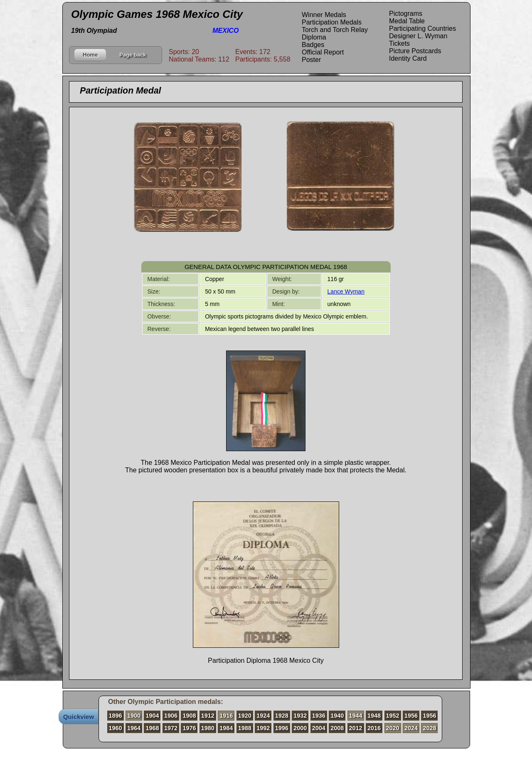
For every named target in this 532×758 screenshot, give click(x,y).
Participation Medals (332, 22)
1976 (189, 728)
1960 (116, 728)
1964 (134, 728)
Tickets (399, 43)
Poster (311, 60)
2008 (337, 728)
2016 (374, 728)
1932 (300, 716)
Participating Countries (422, 28)
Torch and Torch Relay (335, 30)
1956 (411, 716)
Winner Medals (324, 15)
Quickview (79, 717)
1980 (208, 728)
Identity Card (408, 58)
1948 (374, 716)
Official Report (323, 52)
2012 (356, 728)
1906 (171, 716)
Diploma (314, 37)
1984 (226, 728)
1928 (282, 716)
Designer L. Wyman (418, 36)
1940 (337, 716)
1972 (171, 728)
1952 (393, 716)
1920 (245, 716)
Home (90, 55)
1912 (208, 716)
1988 (245, 728)
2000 (300, 728)
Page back (133, 55)
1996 (282, 728)
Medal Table (407, 21)
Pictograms (406, 14)
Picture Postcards (415, 51)
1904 (152, 716)
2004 (319, 728)
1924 (263, 716)
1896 (116, 716)
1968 (152, 728)
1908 (189, 716)
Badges (313, 45)
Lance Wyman (346, 291)
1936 (319, 716)
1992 (263, 728)
